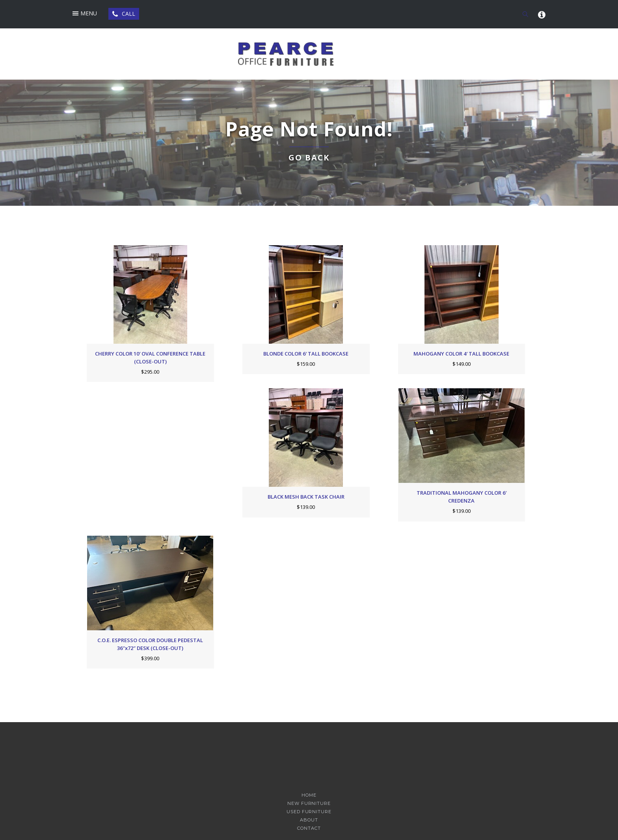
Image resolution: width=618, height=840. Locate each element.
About (309, 820)
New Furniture (309, 804)
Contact (309, 828)
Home (309, 795)
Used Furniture (309, 812)
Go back (309, 157)
